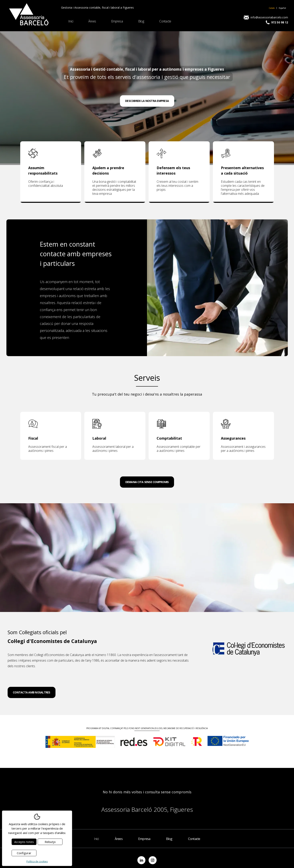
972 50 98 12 (277, 22)
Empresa (117, 21)
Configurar (24, 853)
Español (282, 8)
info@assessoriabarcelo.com (266, 17)
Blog (141, 21)
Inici (71, 21)
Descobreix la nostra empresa (147, 101)
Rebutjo (50, 842)
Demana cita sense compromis (147, 482)
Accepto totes (24, 842)
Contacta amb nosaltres (32, 692)
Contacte (165, 21)
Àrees (92, 21)
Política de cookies (37, 861)
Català (272, 8)
